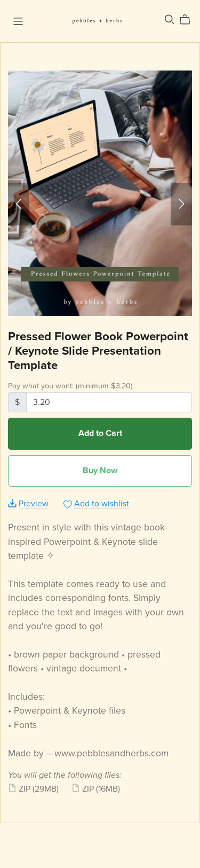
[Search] (170, 19)
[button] (19, 204)
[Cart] (189, 20)
